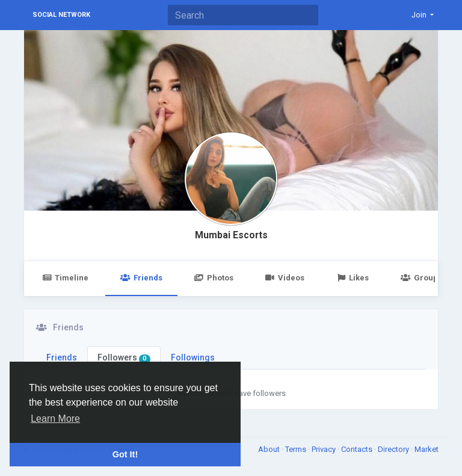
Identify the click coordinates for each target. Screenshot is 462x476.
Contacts (358, 449)
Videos (285, 278)
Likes (353, 278)
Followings (193, 357)
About (270, 449)
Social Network (61, 15)
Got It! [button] (125, 454)
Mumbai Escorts (231, 235)
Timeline (65, 278)
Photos (214, 278)
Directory (394, 449)
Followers (124, 358)
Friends (141, 278)
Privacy (325, 449)
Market (427, 449)
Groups (421, 278)
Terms (297, 449)
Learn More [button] (55, 419)
